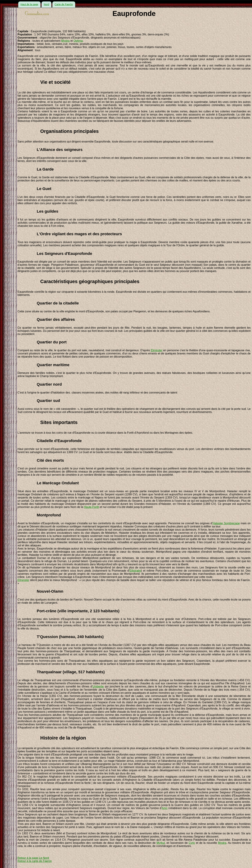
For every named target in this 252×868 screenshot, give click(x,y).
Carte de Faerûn (64, 4)
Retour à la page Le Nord (33, 858)
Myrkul (161, 843)
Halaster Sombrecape (226, 523)
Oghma (78, 41)
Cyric (192, 843)
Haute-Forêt (91, 507)
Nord (46, 4)
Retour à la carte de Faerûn (35, 861)
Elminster (157, 350)
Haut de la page (29, 4)
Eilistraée (135, 571)
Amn (165, 808)
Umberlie (98, 686)
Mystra (65, 41)
